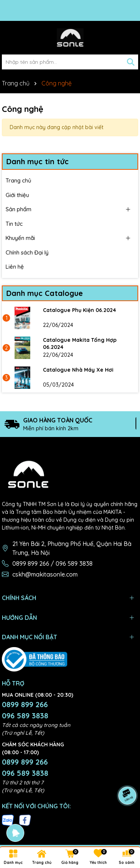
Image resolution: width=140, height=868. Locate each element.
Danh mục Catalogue (45, 293)
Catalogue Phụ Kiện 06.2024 (80, 310)
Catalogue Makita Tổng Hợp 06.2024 (80, 344)
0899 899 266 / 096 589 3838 (52, 563)
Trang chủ (18, 180)
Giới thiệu (17, 195)
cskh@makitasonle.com (45, 574)
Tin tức (14, 224)
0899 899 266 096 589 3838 (25, 710)
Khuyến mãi (20, 238)
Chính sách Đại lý (27, 252)
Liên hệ (15, 267)
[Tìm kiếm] (131, 62)
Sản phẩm (18, 209)
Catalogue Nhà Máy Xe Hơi (78, 370)
